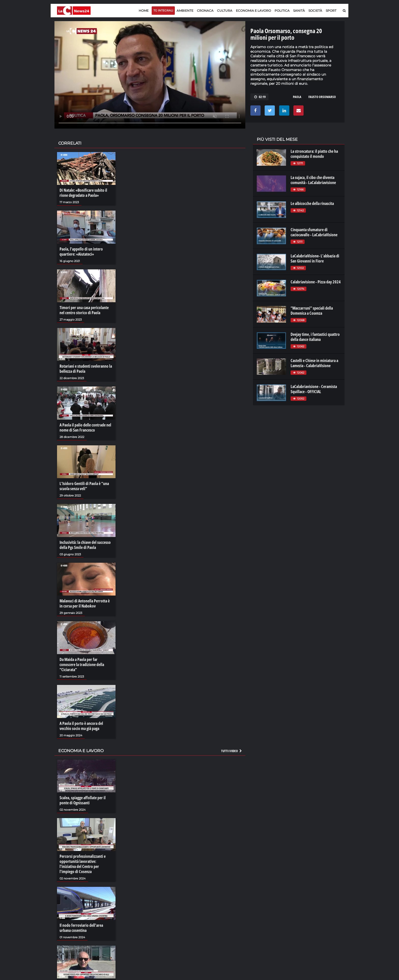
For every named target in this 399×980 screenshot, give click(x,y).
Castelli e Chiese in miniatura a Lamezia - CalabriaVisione (314, 363)
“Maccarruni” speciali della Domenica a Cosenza (312, 311)
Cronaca (205, 11)
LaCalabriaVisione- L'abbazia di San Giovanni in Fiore (315, 258)
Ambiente (185, 11)
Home (144, 11)
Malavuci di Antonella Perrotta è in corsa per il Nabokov (85, 603)
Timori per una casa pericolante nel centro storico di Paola (84, 310)
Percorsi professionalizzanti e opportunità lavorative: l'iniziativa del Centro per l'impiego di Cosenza (83, 864)
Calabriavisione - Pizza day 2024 (316, 282)
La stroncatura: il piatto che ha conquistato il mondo (314, 154)
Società (315, 11)
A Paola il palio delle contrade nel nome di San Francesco (85, 427)
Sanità (299, 11)
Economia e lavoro (253, 11)
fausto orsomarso (322, 97)
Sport (331, 11)
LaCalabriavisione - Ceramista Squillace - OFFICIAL (314, 389)
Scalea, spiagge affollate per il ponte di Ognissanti (83, 800)
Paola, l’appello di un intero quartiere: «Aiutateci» (81, 252)
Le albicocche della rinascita (312, 203)
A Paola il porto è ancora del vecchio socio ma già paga (81, 726)
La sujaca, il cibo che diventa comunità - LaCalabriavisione (313, 180)
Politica (282, 11)
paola (297, 97)
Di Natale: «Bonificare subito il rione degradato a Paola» (83, 193)
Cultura (225, 11)
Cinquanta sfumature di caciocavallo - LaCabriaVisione (314, 232)
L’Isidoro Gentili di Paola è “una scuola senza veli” (84, 486)
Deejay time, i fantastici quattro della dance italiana (315, 337)
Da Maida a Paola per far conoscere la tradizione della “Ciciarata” (82, 665)
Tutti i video (232, 751)
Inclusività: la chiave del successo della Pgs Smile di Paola (85, 545)
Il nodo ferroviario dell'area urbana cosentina (81, 928)
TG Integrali (163, 10)
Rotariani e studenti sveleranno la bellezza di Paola (86, 369)
